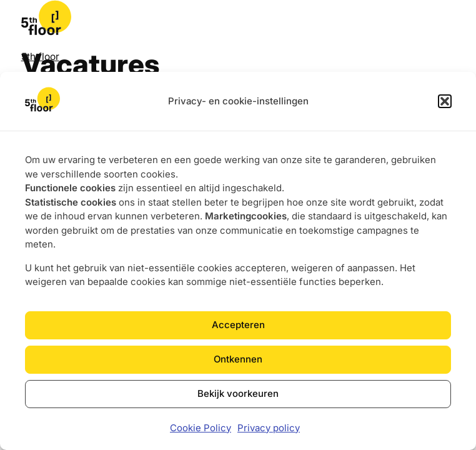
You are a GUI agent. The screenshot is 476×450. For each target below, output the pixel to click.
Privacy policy (269, 428)
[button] (445, 101)
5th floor (40, 57)
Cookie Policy (201, 428)
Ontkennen (238, 359)
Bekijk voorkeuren (238, 393)
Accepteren (238, 325)
